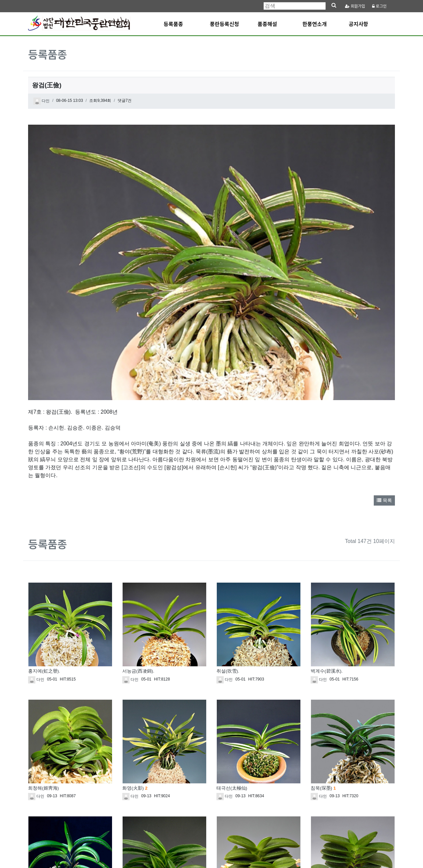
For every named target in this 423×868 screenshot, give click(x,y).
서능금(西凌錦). (138, 555)
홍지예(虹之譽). (44, 555)
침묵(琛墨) (323, 671)
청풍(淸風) (133, 788)
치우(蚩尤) (41, 788)
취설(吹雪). (228, 555)
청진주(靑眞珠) (232, 788)
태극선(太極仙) (232, 671)
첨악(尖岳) (323, 788)
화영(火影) (135, 671)
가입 (355, 6)
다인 (41, 101)
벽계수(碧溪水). (327, 555)
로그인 (379, 6)
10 (259, 822)
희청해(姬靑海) (43, 671)
